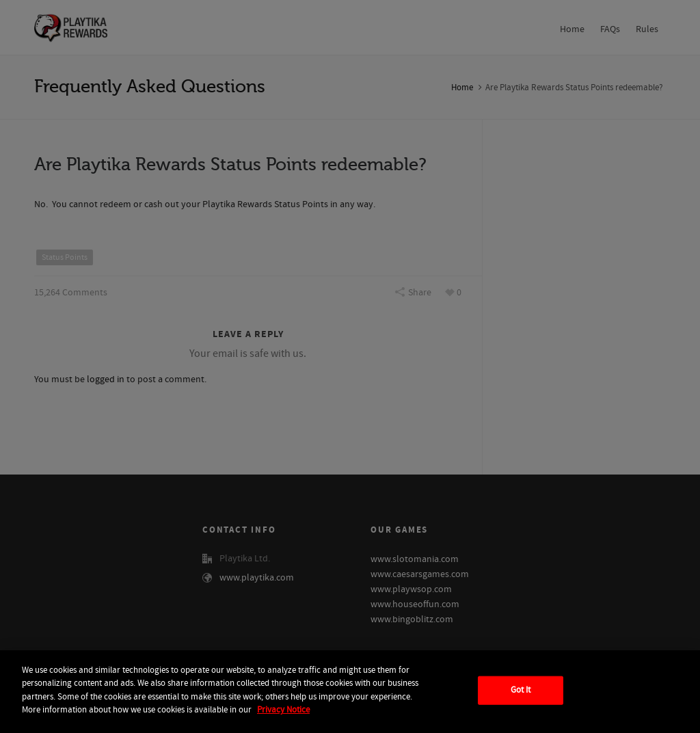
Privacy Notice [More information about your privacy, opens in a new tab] (283, 710)
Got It (521, 690)
